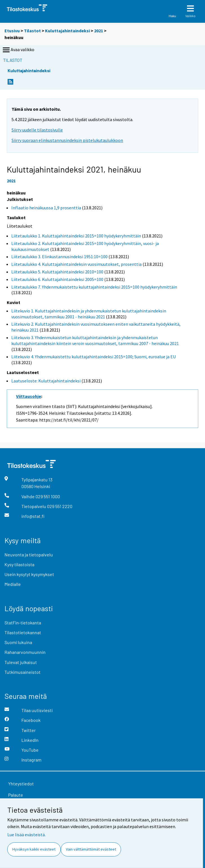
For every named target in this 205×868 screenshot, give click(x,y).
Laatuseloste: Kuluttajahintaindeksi (46, 381)
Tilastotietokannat (23, 632)
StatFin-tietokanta (23, 623)
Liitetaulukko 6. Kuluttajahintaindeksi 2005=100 (57, 279)
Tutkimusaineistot (23, 672)
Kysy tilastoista (19, 564)
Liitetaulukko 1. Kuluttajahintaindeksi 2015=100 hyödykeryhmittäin (76, 236)
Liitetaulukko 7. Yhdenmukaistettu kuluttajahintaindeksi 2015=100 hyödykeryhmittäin (94, 287)
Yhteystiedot (21, 784)
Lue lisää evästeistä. (26, 835)
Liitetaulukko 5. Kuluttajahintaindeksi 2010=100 (57, 272)
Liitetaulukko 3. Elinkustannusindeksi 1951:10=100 (59, 257)
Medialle (13, 584)
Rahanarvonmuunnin (25, 652)
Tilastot (32, 31)
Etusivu (12, 31)
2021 (99, 31)
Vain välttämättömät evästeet (91, 849)
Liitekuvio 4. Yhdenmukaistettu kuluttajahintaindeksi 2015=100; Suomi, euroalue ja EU (93, 357)
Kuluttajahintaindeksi (67, 31)
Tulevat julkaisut (21, 662)
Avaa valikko (18, 50)
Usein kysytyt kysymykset (29, 574)
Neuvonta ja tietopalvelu (29, 555)
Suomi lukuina (18, 642)
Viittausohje (29, 396)
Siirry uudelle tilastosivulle (37, 130)
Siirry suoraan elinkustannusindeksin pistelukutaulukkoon (67, 140)
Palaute (16, 795)
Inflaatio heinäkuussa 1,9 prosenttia (46, 208)
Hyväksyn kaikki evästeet (34, 849)
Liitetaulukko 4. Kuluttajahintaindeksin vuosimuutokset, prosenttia (76, 264)
